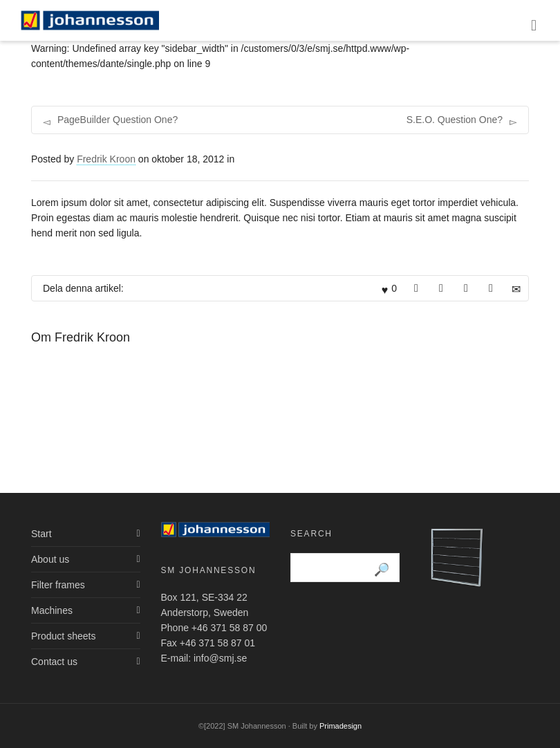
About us (50, 559)
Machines (52, 610)
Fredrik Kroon (106, 159)
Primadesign (340, 726)
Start (41, 534)
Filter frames (58, 585)
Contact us (54, 662)
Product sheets (63, 636)
